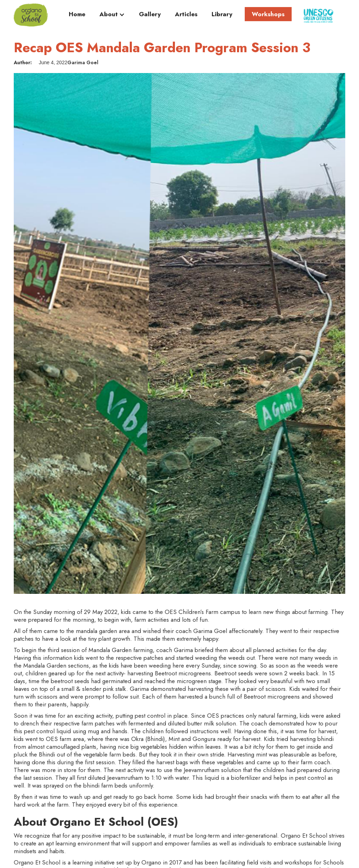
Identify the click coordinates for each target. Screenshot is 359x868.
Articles (186, 14)
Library (222, 14)
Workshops (268, 14)
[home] (31, 15)
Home (77, 14)
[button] (112, 16)
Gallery (150, 14)
